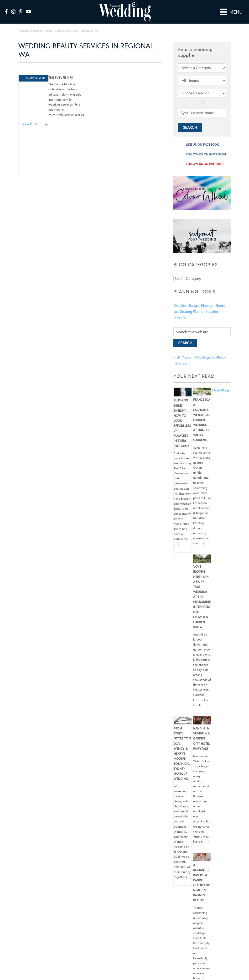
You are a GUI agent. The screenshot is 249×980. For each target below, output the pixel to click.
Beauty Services (67, 31)
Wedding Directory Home (35, 31)
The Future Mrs (61, 78)
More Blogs (221, 390)
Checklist (181, 306)
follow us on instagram (206, 154)
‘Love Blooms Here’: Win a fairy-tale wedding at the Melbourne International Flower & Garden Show (202, 597)
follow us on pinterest (205, 164)
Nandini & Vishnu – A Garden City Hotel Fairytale (202, 739)
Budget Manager (202, 306)
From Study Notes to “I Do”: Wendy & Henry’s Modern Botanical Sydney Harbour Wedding (182, 754)
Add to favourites (47, 124)
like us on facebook (202, 145)
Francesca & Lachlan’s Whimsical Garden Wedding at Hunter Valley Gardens (202, 420)
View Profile (30, 124)
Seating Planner (192, 312)
